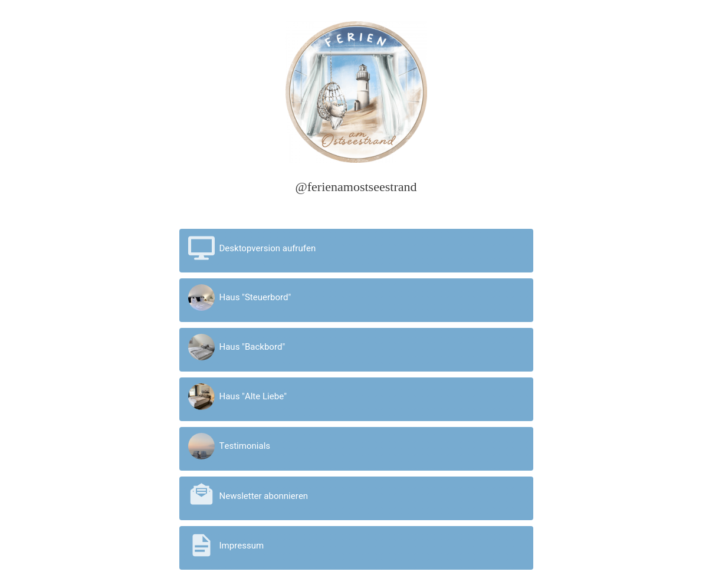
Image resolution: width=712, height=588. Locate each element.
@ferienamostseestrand (356, 187)
